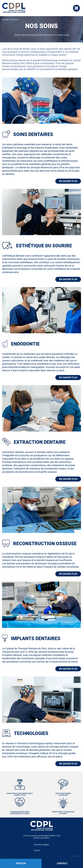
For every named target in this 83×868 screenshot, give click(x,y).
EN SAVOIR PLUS (68, 181)
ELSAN (37, 850)
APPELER (21, 863)
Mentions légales (41, 845)
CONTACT (62, 863)
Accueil (5, 20)
